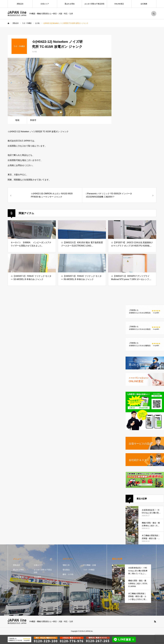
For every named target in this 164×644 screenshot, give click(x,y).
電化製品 (66, 570)
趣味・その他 (68, 574)
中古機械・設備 (90, 565)
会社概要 (144, 4)
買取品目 (20, 4)
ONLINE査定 (119, 4)
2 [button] (61, 112)
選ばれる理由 (70, 4)
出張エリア (45, 4)
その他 (34, 52)
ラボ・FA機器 (89, 570)
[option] (60, 87)
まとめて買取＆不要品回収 (94, 4)
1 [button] (58, 112)
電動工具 (66, 565)
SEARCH (154, 14)
